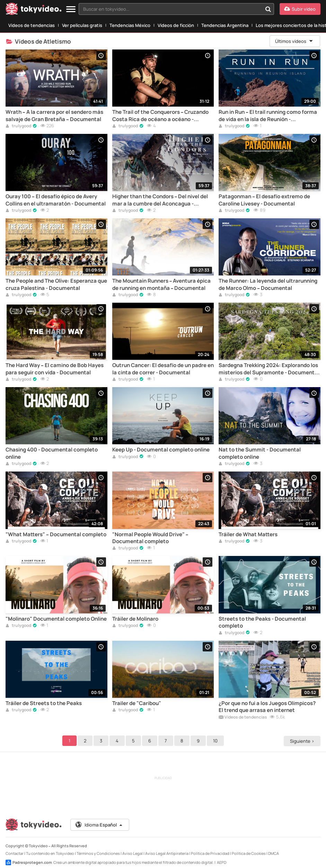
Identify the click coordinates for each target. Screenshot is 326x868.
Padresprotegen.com (29, 862)
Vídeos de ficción (176, 25)
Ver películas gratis (82, 25)
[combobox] (176, 9)
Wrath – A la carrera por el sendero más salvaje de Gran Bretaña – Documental (54, 116)
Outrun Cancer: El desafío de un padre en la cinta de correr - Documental (163, 369)
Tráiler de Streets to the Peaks (44, 703)
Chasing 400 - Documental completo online (52, 453)
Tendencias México (130, 25)
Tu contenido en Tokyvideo (50, 853)
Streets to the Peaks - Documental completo (262, 622)
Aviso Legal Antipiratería (167, 853)
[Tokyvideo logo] (34, 10)
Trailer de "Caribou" (137, 703)
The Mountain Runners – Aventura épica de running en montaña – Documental (162, 284)
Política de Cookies (249, 853)
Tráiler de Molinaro (135, 619)
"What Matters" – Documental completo (56, 534)
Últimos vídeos (294, 41)
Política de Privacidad (210, 853)
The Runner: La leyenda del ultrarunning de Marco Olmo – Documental (268, 284)
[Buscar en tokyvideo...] (268, 9)
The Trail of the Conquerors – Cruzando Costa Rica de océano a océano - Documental (161, 116)
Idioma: (99, 825)
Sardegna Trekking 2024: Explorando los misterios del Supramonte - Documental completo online (269, 369)
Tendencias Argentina (225, 25)
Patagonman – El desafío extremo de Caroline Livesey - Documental (264, 200)
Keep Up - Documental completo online (161, 450)
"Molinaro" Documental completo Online (56, 619)
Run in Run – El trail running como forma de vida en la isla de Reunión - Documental (268, 116)
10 (216, 741)
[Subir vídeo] (300, 9)
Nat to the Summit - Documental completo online (260, 453)
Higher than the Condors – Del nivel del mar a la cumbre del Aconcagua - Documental (160, 200)
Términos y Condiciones (98, 853)
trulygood (18, 126)
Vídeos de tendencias (32, 25)
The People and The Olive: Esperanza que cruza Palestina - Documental (56, 284)
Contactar (15, 853)
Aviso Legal (133, 853)
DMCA (274, 853)
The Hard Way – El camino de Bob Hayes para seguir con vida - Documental (55, 369)
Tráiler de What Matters (248, 534)
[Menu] (71, 10)
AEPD (222, 862)
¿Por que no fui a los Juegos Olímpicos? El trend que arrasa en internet (267, 707)
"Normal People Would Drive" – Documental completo (150, 538)
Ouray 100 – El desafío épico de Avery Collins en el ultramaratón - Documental (56, 200)
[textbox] (170, 9)
